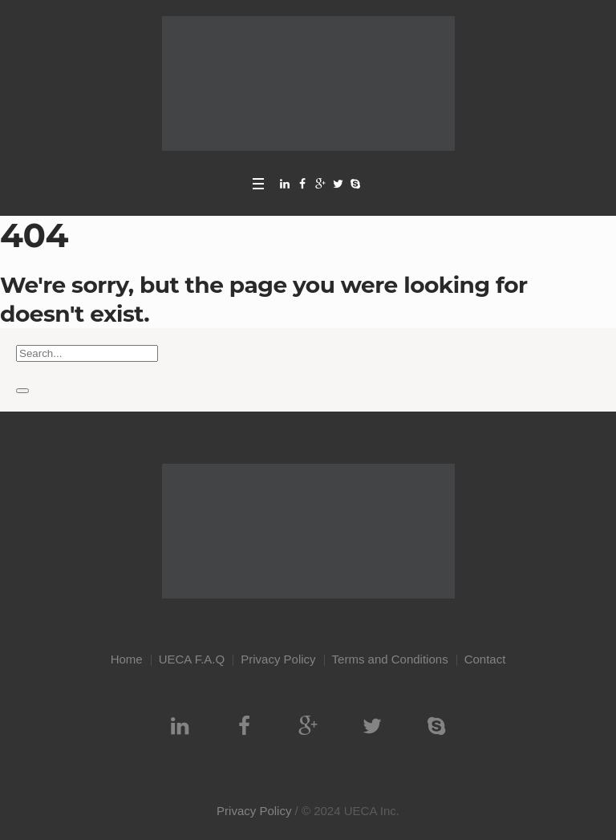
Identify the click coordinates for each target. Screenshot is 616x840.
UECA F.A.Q (192, 659)
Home (127, 659)
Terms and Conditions (390, 659)
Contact (485, 659)
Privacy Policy (278, 659)
